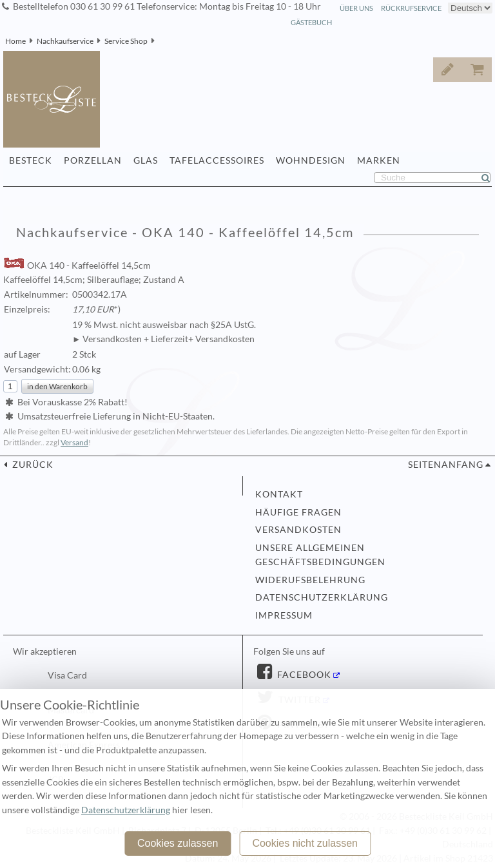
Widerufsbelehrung (310, 580)
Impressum (284, 615)
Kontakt (279, 494)
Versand (74, 442)
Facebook (303, 675)
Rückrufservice (411, 8)
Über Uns (356, 8)
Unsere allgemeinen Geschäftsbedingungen (320, 555)
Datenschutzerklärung (322, 597)
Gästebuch (311, 22)
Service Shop (126, 41)
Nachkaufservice (65, 41)
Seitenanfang (446, 465)
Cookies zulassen (178, 843)
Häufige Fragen (298, 512)
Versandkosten (298, 530)
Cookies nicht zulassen (305, 843)
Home (15, 41)
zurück (32, 465)
